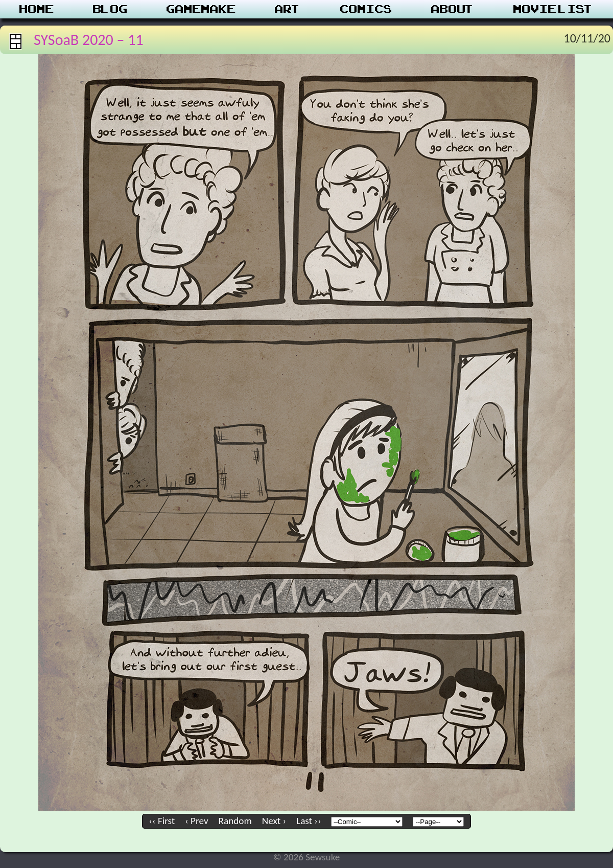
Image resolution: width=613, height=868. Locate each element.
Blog (110, 9)
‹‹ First (162, 821)
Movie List (553, 9)
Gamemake (201, 9)
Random (235, 821)
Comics (366, 9)
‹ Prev (196, 821)
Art (288, 9)
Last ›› (309, 821)
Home (37, 9)
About (453, 9)
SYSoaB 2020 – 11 (89, 40)
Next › (274, 821)
